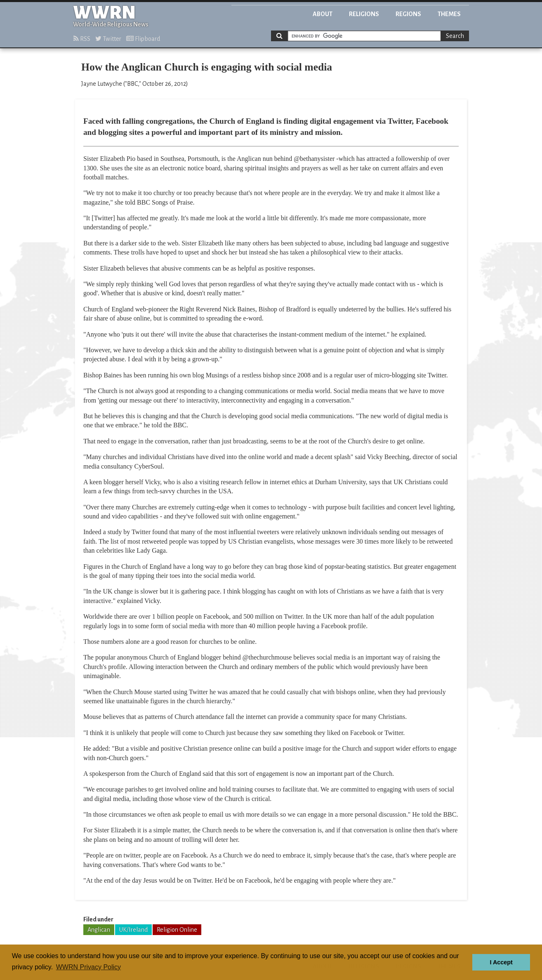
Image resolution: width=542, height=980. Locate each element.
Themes (449, 14)
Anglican (99, 930)
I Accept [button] (501, 962)
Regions (408, 14)
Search (455, 36)
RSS (82, 39)
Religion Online (177, 930)
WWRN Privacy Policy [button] (88, 967)
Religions (364, 14)
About (323, 14)
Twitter (108, 39)
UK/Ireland (133, 930)
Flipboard (143, 39)
